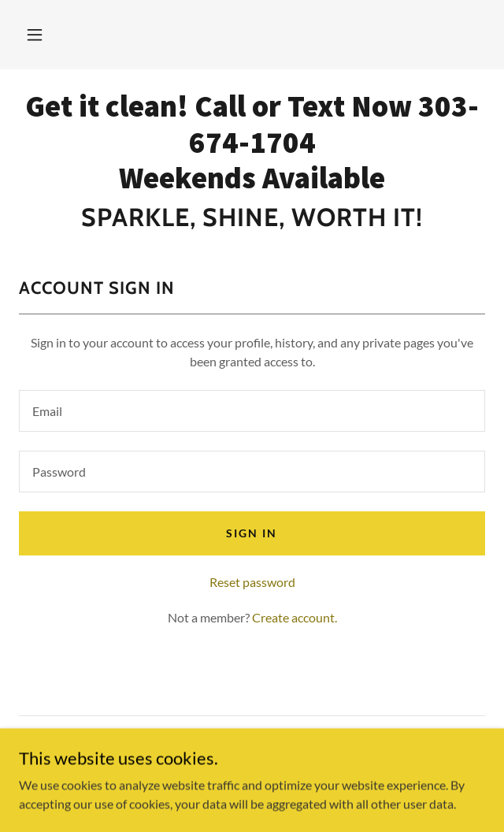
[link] (252, 142)
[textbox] (252, 411)
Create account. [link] (295, 617)
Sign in (252, 533)
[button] (35, 35)
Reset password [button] (252, 582)
